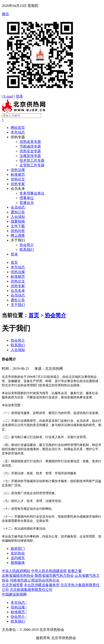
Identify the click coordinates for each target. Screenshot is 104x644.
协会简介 (27, 245)
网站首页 (18, 128)
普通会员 (27, 203)
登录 (19, 96)
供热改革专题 (30, 142)
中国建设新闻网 (14, 594)
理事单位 (27, 198)
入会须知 (18, 217)
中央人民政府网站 (16, 571)
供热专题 (18, 137)
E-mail (8, 96)
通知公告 (18, 212)
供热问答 (18, 231)
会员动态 (18, 207)
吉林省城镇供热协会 (18, 576)
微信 (52, 53)
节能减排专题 (30, 146)
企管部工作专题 (32, 165)
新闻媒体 (18, 563)
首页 (14, 262)
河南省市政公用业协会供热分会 (35, 580)
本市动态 (18, 132)
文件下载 (18, 226)
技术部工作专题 (32, 160)
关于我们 (18, 240)
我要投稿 (18, 221)
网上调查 (18, 235)
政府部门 (18, 549)
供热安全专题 (30, 151)
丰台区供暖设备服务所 (42, 585)
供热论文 (18, 179)
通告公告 (18, 300)
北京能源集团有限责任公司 (31, 590)
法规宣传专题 (30, 156)
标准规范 (18, 175)
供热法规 (18, 170)
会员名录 (18, 189)
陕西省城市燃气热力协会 (54, 576)
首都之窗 (75, 571)
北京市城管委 (12, 585)
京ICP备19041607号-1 (18, 638)
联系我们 (27, 250)
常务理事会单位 (32, 193)
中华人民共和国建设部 (49, 571)
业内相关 (18, 558)
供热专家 (18, 184)
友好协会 (18, 553)
